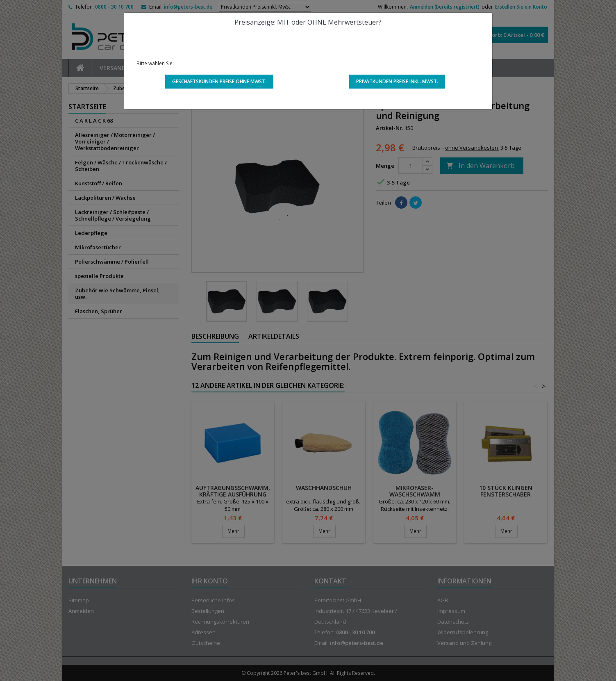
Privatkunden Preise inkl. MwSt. (397, 81)
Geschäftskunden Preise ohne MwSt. (219, 81)
